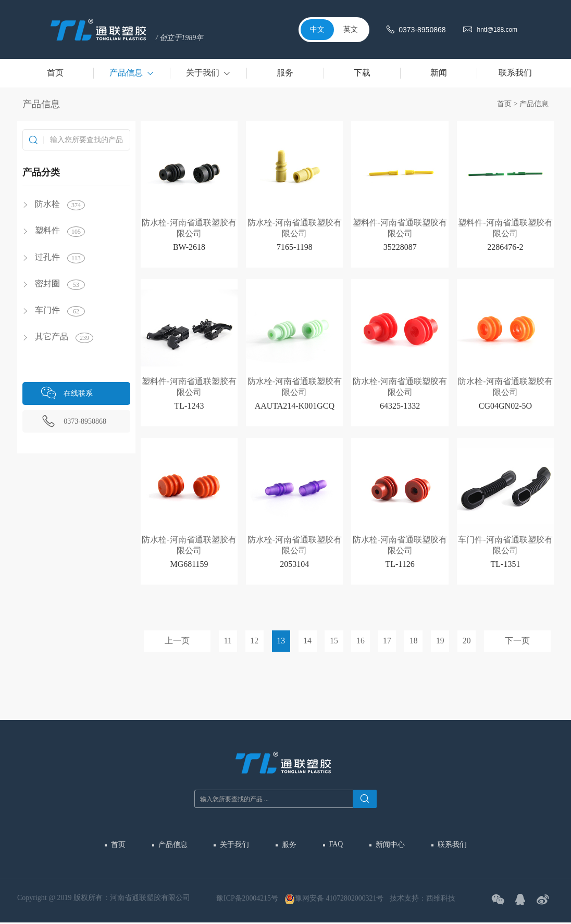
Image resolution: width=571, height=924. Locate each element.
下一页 (517, 641)
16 (361, 641)
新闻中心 (389, 845)
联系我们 (451, 845)
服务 (289, 845)
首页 (504, 104)
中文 (317, 29)
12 (255, 641)
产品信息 (534, 104)
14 (307, 641)
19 (440, 641)
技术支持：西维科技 (424, 899)
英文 (351, 29)
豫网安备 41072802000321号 (335, 900)
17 (387, 641)
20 (466, 641)
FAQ (336, 844)
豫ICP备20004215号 (247, 899)
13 (281, 641)
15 (334, 641)
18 (413, 641)
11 (228, 641)
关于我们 (235, 845)
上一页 (177, 641)
